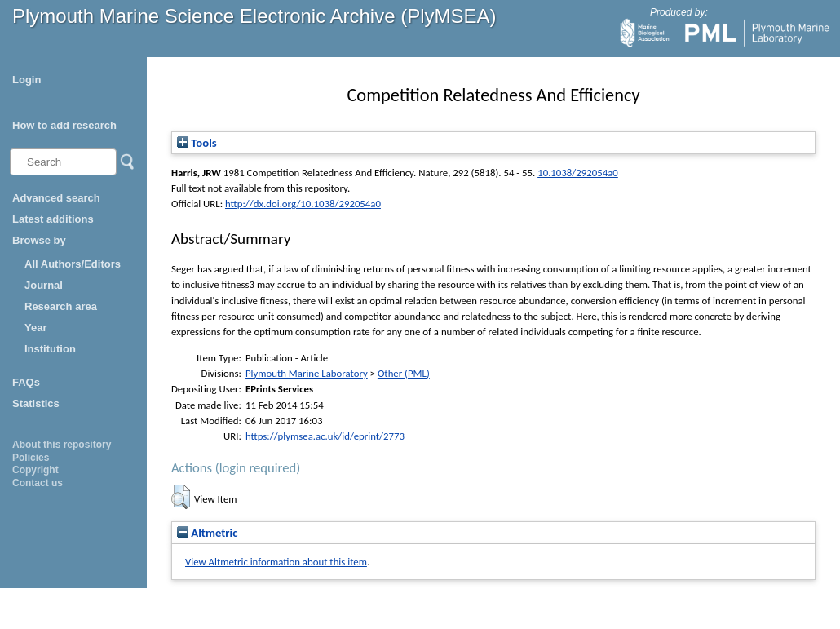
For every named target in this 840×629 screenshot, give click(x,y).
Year (35, 328)
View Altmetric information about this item (276, 562)
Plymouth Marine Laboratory (307, 373)
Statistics (36, 403)
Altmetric (207, 533)
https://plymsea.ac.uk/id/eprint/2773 (325, 436)
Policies (31, 458)
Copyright (35, 470)
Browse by (39, 240)
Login (27, 80)
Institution (50, 349)
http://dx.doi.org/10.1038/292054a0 (303, 204)
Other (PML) (404, 373)
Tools (197, 143)
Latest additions (53, 219)
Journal (44, 285)
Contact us (38, 483)
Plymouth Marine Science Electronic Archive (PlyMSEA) (254, 16)
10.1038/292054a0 (578, 173)
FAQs (26, 382)
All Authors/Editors (73, 264)
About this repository (62, 445)
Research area (61, 306)
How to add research (64, 125)
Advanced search (56, 198)
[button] (181, 497)
